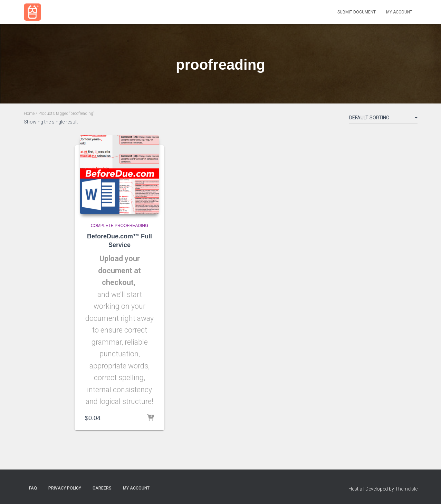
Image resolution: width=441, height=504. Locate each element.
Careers (102, 488)
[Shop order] (383, 119)
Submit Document (357, 12)
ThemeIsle (406, 489)
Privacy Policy (65, 488)
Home (29, 113)
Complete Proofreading (120, 226)
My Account (399, 12)
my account (136, 488)
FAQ (33, 488)
